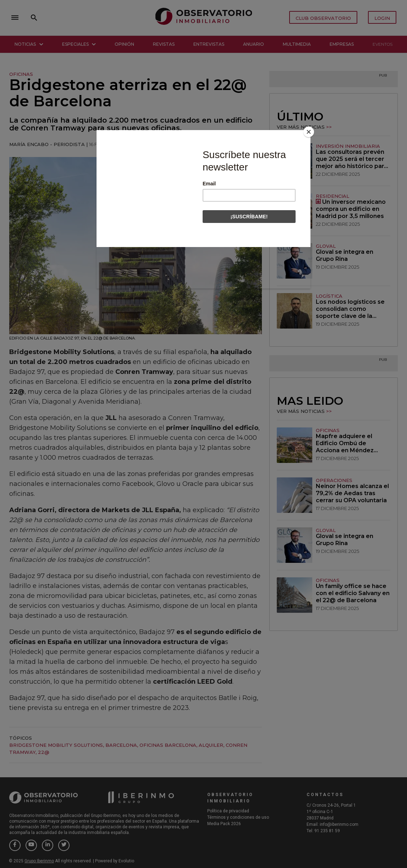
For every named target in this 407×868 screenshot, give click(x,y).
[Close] (309, 132)
